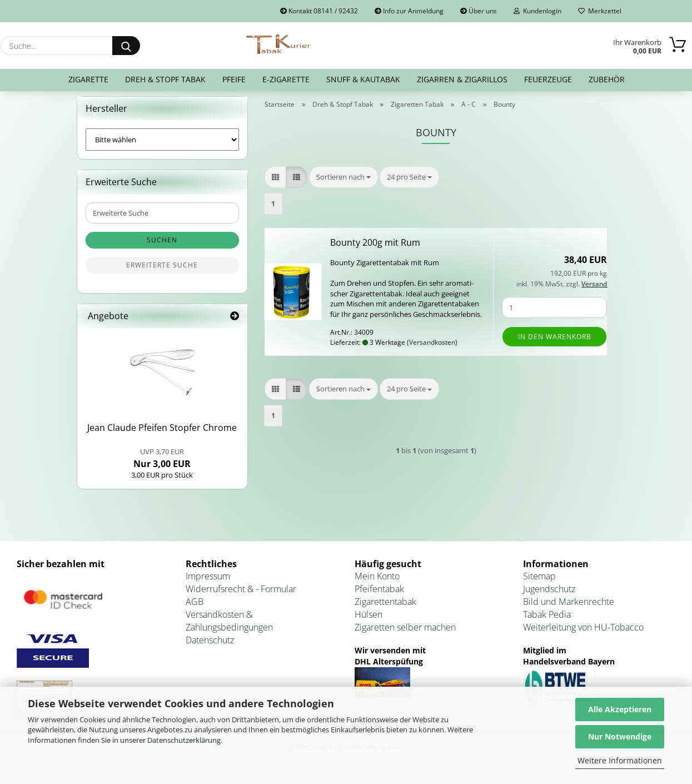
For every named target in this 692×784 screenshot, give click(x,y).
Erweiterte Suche (162, 272)
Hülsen (369, 621)
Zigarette (88, 79)
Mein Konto (377, 583)
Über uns (479, 11)
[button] (275, 184)
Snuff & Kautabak (363, 79)
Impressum (208, 583)
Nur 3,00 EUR (162, 465)
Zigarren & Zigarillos (462, 79)
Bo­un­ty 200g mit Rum (375, 250)
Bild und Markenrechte (569, 609)
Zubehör (607, 79)
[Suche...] (126, 46)
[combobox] (343, 184)
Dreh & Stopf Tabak (165, 79)
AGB (195, 609)
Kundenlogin (537, 11)
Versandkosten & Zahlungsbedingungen (229, 627)
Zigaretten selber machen (405, 634)
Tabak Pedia (547, 621)
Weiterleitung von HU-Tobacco (583, 634)
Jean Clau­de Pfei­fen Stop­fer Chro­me (162, 435)
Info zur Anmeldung (409, 11)
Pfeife (234, 79)
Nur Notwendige (620, 736)
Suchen (162, 247)
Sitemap (539, 583)
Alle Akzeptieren (620, 709)
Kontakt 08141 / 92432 (319, 11)
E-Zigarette (286, 79)
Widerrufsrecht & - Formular (241, 596)
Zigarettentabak (385, 609)
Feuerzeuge (548, 79)
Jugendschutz (549, 596)
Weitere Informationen (620, 760)
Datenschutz (210, 647)
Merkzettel (600, 11)
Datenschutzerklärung (184, 740)
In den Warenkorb (555, 343)
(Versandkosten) (432, 349)
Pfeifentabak (379, 596)
